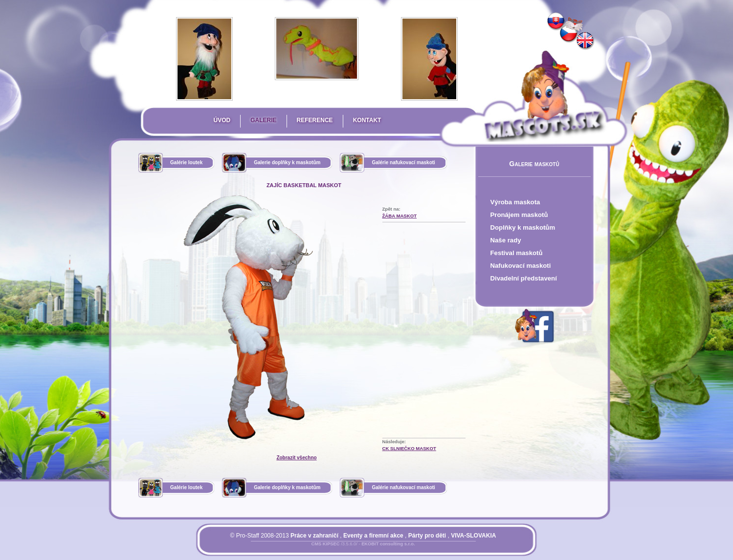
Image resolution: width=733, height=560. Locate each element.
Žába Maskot (400, 216)
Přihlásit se (343, 550)
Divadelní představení (524, 278)
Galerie (263, 120)
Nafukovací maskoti (521, 266)
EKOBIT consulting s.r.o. (388, 544)
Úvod (222, 120)
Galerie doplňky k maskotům (287, 162)
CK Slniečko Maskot (409, 448)
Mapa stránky (380, 550)
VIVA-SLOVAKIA (473, 536)
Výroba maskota (515, 202)
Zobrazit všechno (296, 458)
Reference (315, 120)
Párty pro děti (427, 536)
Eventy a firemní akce (373, 536)
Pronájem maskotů (519, 215)
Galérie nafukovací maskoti (403, 162)
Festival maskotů (517, 253)
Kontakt (367, 120)
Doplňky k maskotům (523, 227)
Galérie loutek (186, 162)
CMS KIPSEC (325, 544)
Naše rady (506, 240)
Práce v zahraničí (314, 536)
